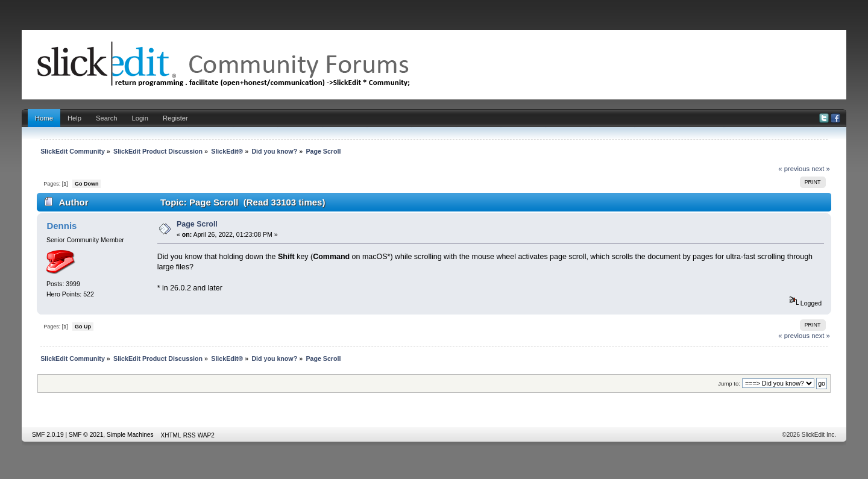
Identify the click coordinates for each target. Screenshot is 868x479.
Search (107, 118)
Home (44, 118)
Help (74, 118)
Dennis (61, 226)
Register (175, 118)
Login (140, 118)
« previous (794, 169)
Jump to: (729, 384)
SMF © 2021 (86, 435)
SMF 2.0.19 (48, 435)
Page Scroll (197, 224)
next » (821, 169)
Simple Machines (130, 435)
